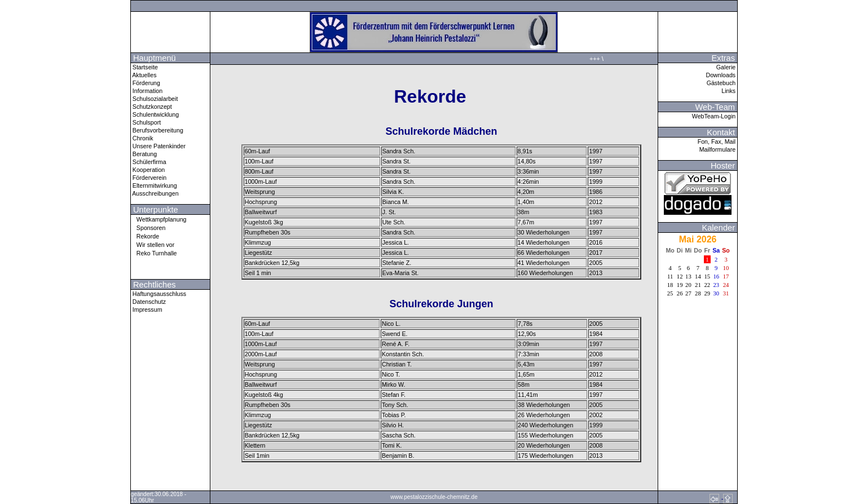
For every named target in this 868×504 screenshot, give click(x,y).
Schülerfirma (149, 162)
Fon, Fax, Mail (717, 142)
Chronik (142, 138)
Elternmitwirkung (154, 185)
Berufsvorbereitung (157, 130)
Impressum (147, 310)
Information (147, 91)
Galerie (727, 67)
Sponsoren (148, 227)
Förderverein (149, 178)
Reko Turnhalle (154, 253)
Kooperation (148, 170)
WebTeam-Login (715, 116)
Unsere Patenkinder (158, 146)
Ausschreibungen (155, 193)
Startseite (144, 67)
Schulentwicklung (155, 114)
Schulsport (146, 122)
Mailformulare (719, 149)
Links (729, 91)
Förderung (146, 83)
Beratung (144, 154)
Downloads (721, 75)
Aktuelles (144, 75)
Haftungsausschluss (158, 294)
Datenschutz (148, 302)
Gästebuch (722, 83)
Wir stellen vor (153, 244)
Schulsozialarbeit (155, 99)
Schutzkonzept (151, 107)
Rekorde (145, 236)
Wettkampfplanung (159, 219)
